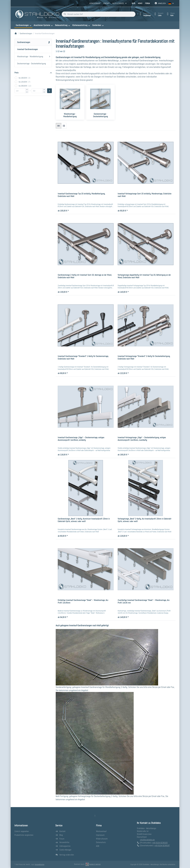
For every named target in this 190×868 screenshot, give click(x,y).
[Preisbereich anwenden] (49, 91)
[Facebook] (95, 816)
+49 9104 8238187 (162, 846)
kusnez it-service (93, 864)
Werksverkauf (95, 3)
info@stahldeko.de (147, 840)
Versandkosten (39, 864)
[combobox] (98, 14)
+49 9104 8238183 (160, 843)
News (140, 3)
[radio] (59, 126)
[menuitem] (23, 25)
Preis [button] (16, 73)
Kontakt (106, 3)
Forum (147, 3)
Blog (133, 3)
